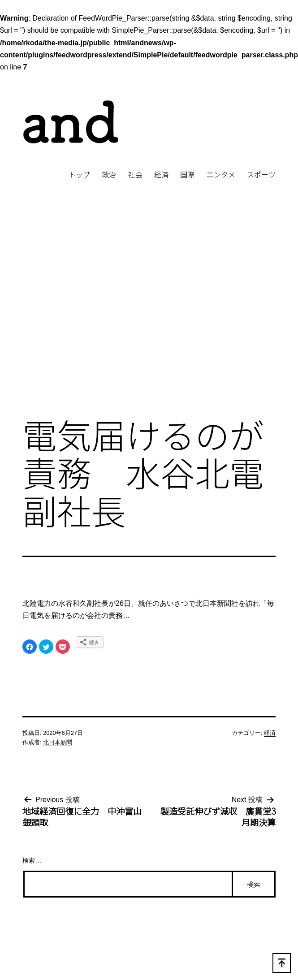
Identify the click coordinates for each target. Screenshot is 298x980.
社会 (135, 174)
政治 (109, 174)
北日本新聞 (58, 742)
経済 (161, 174)
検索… (32, 860)
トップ (79, 174)
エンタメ (221, 174)
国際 (187, 174)
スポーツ (261, 174)
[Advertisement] (84, 313)
